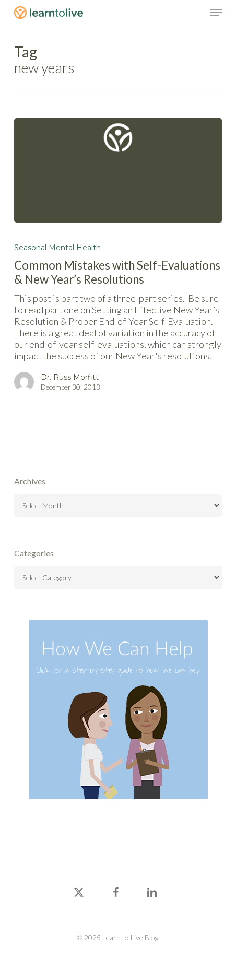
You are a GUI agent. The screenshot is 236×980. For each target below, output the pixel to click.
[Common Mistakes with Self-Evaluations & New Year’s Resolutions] (118, 170)
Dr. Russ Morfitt (70, 377)
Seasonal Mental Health (57, 248)
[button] (216, 13)
